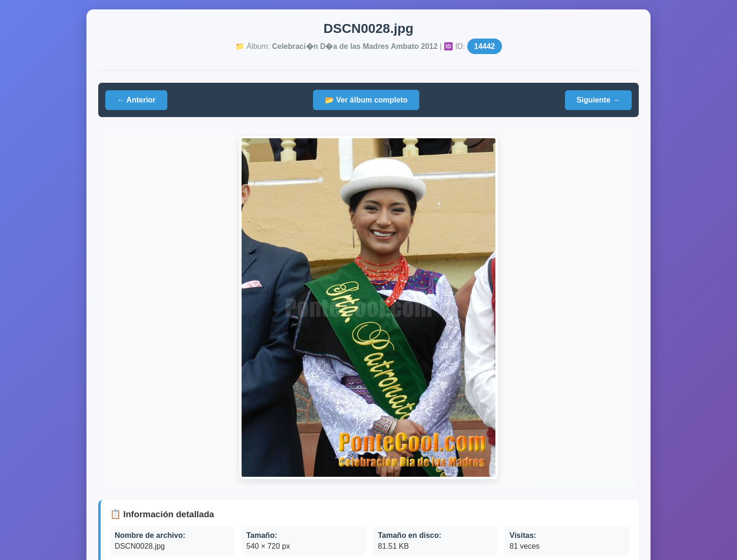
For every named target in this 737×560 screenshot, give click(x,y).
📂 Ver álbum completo (366, 100)
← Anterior (136, 100)
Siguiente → (598, 100)
